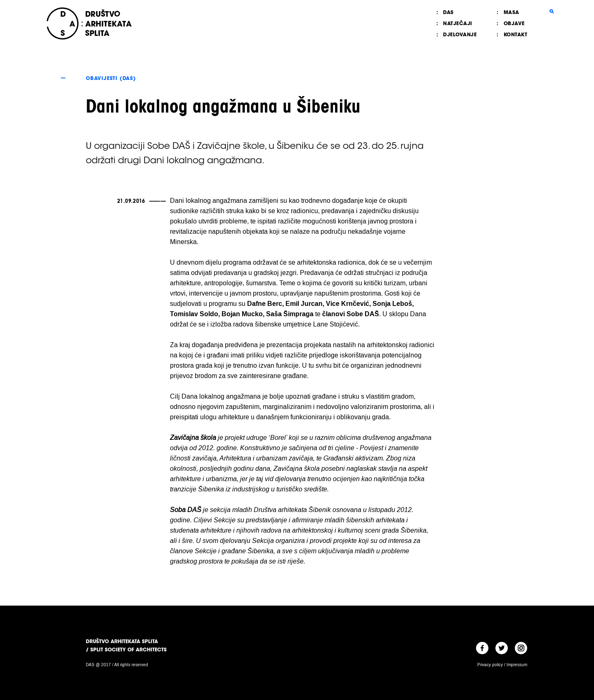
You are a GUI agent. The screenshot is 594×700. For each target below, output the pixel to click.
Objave (514, 23)
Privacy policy (490, 665)
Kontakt (516, 34)
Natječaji (458, 23)
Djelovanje (460, 34)
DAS (448, 12)
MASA (511, 12)
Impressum (517, 665)
